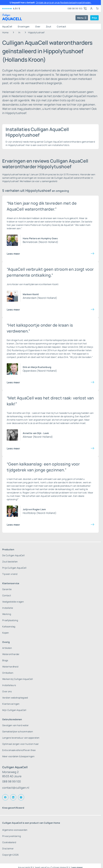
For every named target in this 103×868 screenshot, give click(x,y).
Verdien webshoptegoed (15, 698)
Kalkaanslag (9, 627)
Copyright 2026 (10, 855)
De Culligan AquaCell (13, 555)
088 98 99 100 (12, 781)
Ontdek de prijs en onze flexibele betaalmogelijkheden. (64, 3)
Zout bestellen (10, 562)
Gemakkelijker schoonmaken (18, 732)
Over (38, 27)
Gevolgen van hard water (15, 725)
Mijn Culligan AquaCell (14, 710)
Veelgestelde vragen (13, 602)
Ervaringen (24, 27)
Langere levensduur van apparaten (21, 738)
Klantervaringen (11, 704)
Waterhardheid (10, 667)
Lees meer (13, 254)
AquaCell (7, 27)
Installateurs (9, 685)
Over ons (7, 691)
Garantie (7, 589)
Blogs (5, 660)
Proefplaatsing (10, 620)
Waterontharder (11, 654)
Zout (49, 27)
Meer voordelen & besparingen (18, 756)
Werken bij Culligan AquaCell (18, 679)
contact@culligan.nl (16, 788)
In (19, 32)
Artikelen (7, 648)
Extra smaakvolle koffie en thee (19, 750)
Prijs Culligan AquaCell (14, 568)
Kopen (6, 633)
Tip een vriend (10, 574)
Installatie (8, 608)
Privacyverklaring (12, 836)
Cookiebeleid (9, 842)
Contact (61, 27)
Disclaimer (8, 849)
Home (5, 32)
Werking (7, 614)
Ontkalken (8, 673)
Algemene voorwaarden (15, 830)
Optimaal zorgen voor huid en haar (21, 744)
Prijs (94, 18)
